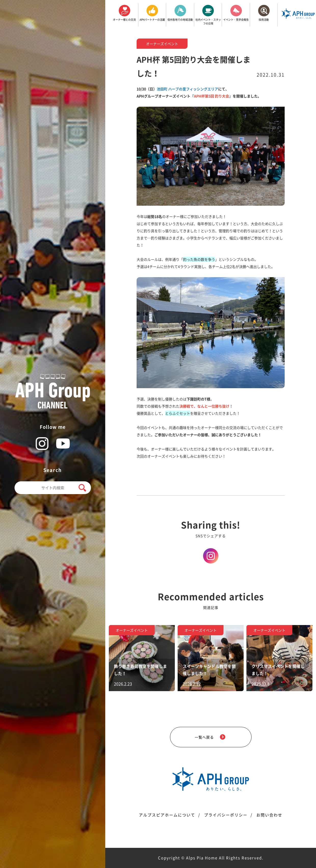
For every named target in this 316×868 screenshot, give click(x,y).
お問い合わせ (269, 815)
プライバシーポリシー (226, 815)
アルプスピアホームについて (167, 815)
